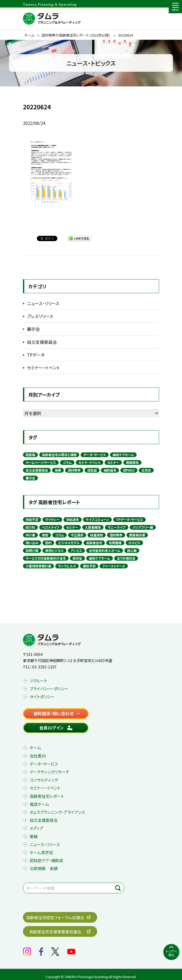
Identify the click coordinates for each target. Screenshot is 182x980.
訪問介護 (32, 550)
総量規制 (97, 535)
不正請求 (77, 535)
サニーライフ (117, 527)
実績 (58, 470)
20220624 (125, 35)
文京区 (146, 470)
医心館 (132, 550)
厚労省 (77, 558)
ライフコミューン (97, 519)
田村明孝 (74, 470)
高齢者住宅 (94, 543)
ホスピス (134, 543)
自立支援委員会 (42, 342)
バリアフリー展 (143, 527)
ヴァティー (52, 519)
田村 (48, 543)
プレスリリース (40, 316)
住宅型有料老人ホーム (105, 550)
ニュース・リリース (43, 303)
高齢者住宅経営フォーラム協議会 (55, 917)
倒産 (45, 535)
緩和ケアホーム (123, 455)
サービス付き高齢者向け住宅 (46, 558)
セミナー (113, 462)
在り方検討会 (126, 558)
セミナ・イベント (90, 462)
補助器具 (110, 470)
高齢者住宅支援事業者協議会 (55, 932)
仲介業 (30, 535)
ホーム (29, 35)
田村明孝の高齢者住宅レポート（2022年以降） (76, 35)
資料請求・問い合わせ (54, 714)
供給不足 (32, 519)
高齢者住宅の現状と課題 (59, 455)
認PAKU (129, 470)
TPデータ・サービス (129, 519)
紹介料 (30, 527)
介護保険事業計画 (38, 566)
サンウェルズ (67, 566)
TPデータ (36, 355)
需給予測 (89, 566)
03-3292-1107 (44, 667)
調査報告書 (137, 535)
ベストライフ (51, 527)
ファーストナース (114, 566)
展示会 (33, 329)
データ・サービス (95, 455)
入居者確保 (93, 527)
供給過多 (73, 519)
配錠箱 (30, 455)
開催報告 (132, 462)
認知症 (92, 470)
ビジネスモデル (69, 543)
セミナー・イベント (43, 368)
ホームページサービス (41, 462)
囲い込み (32, 543)
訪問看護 (115, 543)
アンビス (76, 550)
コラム (67, 462)
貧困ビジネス (54, 550)
